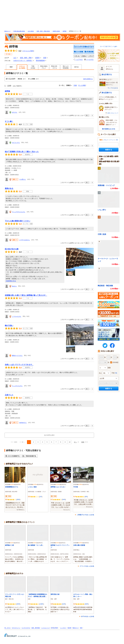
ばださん (15, 112)
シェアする (79, 60)
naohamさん (23, 423)
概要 (11, 67)
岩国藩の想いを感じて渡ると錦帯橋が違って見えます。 (26, 295)
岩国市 (37, 58)
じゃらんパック (46, 628)
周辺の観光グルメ (44, 67)
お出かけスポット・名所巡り (23, 61)
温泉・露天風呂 (36, 628)
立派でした (9, 395)
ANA (56, 628)
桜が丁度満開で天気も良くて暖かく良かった (22, 152)
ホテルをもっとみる (88, 616)
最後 (83, 442)
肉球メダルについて (113, 113)
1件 (41, 497)
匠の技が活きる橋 (12, 249)
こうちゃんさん (17, 316)
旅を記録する (107, 93)
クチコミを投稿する (79, 52)
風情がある (9, 188)
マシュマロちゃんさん (19, 212)
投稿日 (69, 85)
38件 (18, 500)
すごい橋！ (9, 121)
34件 (64, 500)
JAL (54, 628)
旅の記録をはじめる (109, 129)
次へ (75, 442)
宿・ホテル (8, 628)
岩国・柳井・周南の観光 (43, 31)
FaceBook (112, 346)
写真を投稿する (89, 52)
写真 (33, 67)
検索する (109, 150)
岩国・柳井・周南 (26, 58)
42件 (64, 604)
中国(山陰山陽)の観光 (19, 31)
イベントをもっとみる (87, 566)
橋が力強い (9, 325)
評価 (75, 85)
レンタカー (63, 628)
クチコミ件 (28, 51)
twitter (105, 346)
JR (52, 628)
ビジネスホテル (26, 628)
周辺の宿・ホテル (55, 67)
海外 (81, 628)
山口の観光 (31, 31)
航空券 (70, 628)
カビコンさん (16, 143)
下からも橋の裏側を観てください (18, 221)
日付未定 (116, 362)
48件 (87, 604)
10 (70, 442)
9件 (86, 497)
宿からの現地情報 (66, 67)
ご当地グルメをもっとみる (85, 515)
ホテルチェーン (16, 628)
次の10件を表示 (49, 435)
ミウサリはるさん (24, 240)
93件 (18, 604)
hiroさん (14, 286)
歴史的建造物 (40, 61)
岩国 (45, 58)
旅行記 (77, 67)
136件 (41, 604)
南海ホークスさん (17, 355)
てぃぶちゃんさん (17, 386)
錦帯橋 (65, 31)
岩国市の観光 (56, 31)
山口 (15, 58)
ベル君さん (22, 179)
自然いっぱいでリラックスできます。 (19, 365)
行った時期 (82, 85)
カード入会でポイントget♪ (109, 46)
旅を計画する (107, 74)
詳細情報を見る (11, 281)
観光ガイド (8, 31)
